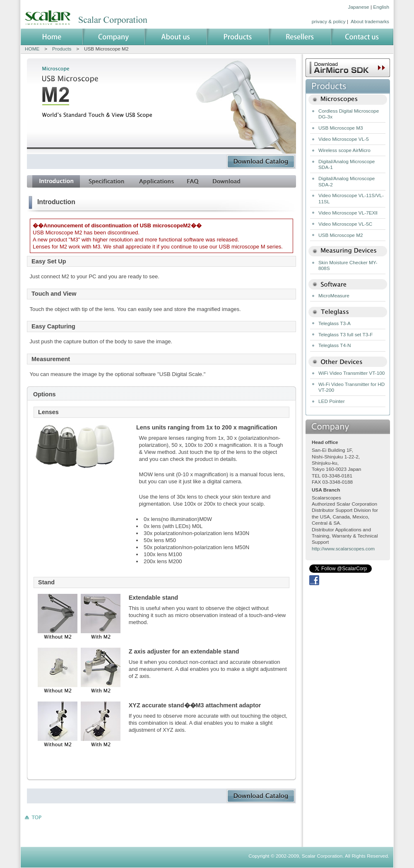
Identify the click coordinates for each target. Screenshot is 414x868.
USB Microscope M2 (341, 235)
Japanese (359, 7)
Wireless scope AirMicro (344, 150)
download (226, 181)
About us (176, 37)
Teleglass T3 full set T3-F (345, 335)
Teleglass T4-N (335, 345)
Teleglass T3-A (335, 323)
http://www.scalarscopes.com (343, 549)
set (106, 181)
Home (52, 37)
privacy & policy (329, 22)
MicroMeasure (334, 296)
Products (238, 37)
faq (193, 181)
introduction (56, 181)
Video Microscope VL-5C (345, 224)
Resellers (300, 37)
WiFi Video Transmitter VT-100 (351, 373)
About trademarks (370, 22)
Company (114, 37)
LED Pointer (332, 401)
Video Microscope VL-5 (344, 139)
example (156, 181)
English (381, 7)
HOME (32, 49)
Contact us (362, 37)
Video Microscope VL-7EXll (348, 213)
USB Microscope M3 (341, 128)
